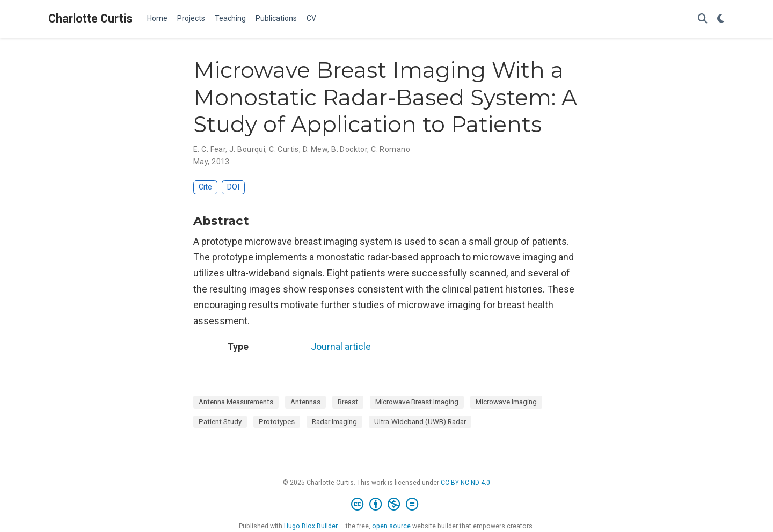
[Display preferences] (721, 19)
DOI (233, 187)
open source (391, 526)
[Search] (703, 19)
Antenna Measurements (236, 402)
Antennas (305, 402)
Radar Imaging (334, 421)
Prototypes (277, 421)
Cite (205, 187)
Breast (348, 402)
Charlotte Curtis (90, 19)
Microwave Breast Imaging (417, 402)
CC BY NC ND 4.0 (465, 483)
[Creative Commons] (387, 505)
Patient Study (220, 421)
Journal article (341, 347)
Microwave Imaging (506, 402)
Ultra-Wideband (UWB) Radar (420, 421)
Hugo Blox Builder (311, 526)
